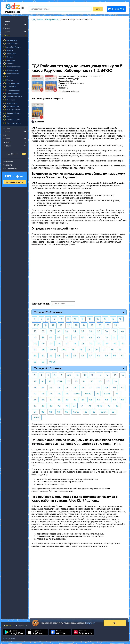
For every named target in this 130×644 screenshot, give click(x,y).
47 (83, 337)
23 (76, 325)
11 (83, 319)
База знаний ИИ (10, 168)
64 (115, 343)
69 (51, 406)
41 (35, 337)
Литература (11, 54)
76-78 (99, 406)
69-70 (53, 350)
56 (59, 343)
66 (123, 343)
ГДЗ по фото (12, 154)
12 (90, 319)
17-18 (36, 325)
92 (35, 362)
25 (92, 325)
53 (35, 343)
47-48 (77, 394)
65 (115, 400)
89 (107, 356)
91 (122, 356)
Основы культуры (14, 123)
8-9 (69, 375)
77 (104, 350)
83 (59, 356)
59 (83, 343)
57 (67, 343)
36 (91, 331)
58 (75, 343)
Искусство (11, 100)
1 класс (16, 21)
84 (67, 356)
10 (75, 319)
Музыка (10, 80)
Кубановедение (13, 93)
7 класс (16, 131)
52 (122, 337)
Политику (90, 623)
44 (59, 337)
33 (67, 331)
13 (98, 319)
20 (53, 325)
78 (112, 350)
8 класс (16, 135)
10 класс (16, 142)
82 (51, 356)
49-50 (88, 394)
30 (43, 331)
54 (43, 343)
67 (35, 350)
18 (42, 381)
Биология (10, 63)
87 (91, 356)
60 (91, 343)
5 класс (16, 35)
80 (35, 356)
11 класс (16, 145)
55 (51, 343)
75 (89, 350)
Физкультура (12, 103)
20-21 (59, 381)
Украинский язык (13, 113)
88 (99, 356)
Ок (115, 623)
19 (46, 325)
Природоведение (14, 110)
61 (83, 400)
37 (98, 331)
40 (122, 331)
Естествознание (13, 90)
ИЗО (8, 116)
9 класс (16, 138)
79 (120, 350)
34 (75, 331)
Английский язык (13, 47)
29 (35, 331)
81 (43, 356)
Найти (98, 9)
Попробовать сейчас (15, 182)
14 (105, 319)
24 (84, 325)
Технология (11, 87)
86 (83, 356)
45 (67, 337)
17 (35, 381)
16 (120, 319)
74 (81, 350)
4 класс (16, 31)
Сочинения (8, 161)
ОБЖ (9, 77)
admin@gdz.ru (22, 625)
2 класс (16, 24)
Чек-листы (8, 165)
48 (91, 337)
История (10, 57)
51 (114, 337)
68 (43, 350)
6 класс (16, 128)
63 (107, 343)
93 (43, 362)
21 (61, 325)
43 (51, 337)
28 (116, 325)
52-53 (107, 394)
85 (75, 356)
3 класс (16, 28)
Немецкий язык (13, 73)
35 (83, 331)
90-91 (103, 412)
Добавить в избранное (70, 91)
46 (75, 337)
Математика (12, 40)
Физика (10, 50)
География (11, 60)
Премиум (7, 625)
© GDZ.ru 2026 (9, 638)
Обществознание (14, 67)
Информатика (12, 70)
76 (96, 350)
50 (107, 337)
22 (69, 325)
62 (99, 343)
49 (99, 337)
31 (51, 331)
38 (106, 331)
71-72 (64, 350)
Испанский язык (13, 106)
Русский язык (12, 44)
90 (115, 356)
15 (113, 319)
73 (73, 350)
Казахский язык (13, 83)
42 (43, 337)
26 (100, 325)
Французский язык (14, 97)
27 (108, 325)
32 (59, 331)
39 (114, 331)
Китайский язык (13, 120)
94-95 (52, 362)
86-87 (76, 412)
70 (59, 406)
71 (67, 406)
